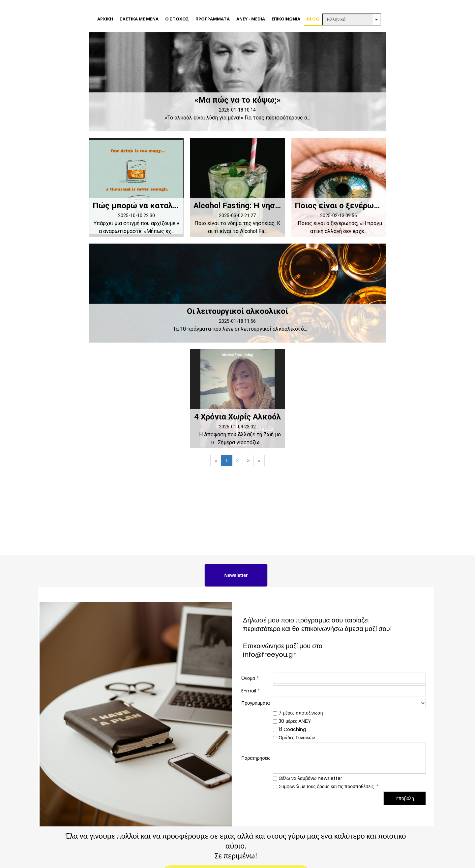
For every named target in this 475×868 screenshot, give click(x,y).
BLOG (313, 19)
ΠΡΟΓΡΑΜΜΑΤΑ (213, 19)
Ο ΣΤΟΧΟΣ (177, 19)
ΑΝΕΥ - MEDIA (251, 19)
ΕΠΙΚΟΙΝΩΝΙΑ (286, 19)
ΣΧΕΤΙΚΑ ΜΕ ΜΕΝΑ (139, 19)
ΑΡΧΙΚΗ (105, 19)
